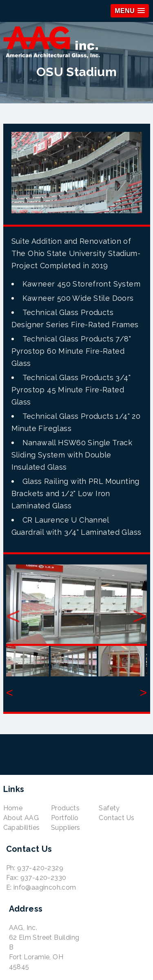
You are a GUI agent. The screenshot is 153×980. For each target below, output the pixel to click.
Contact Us (116, 818)
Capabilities (22, 828)
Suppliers (66, 828)
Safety (109, 808)
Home (13, 808)
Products (65, 808)
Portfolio (65, 818)
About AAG (21, 818)
